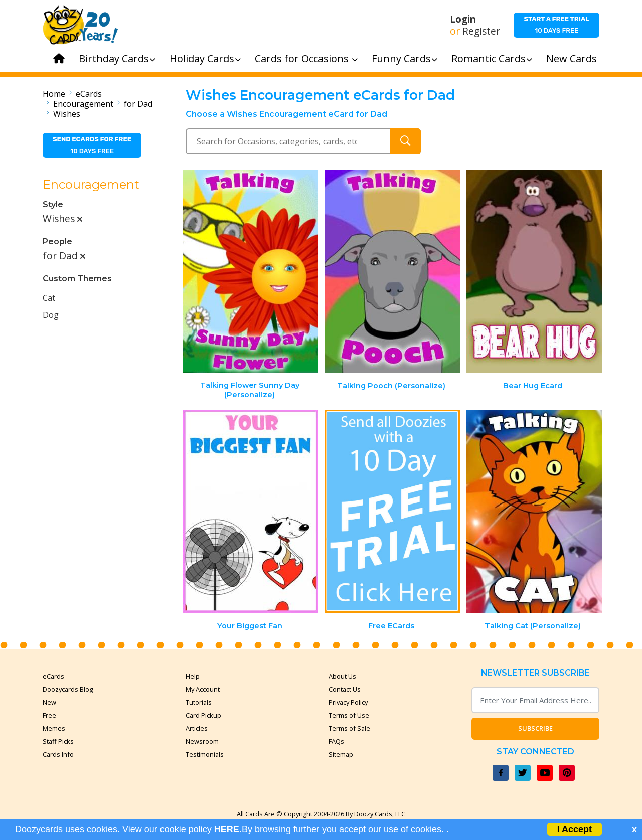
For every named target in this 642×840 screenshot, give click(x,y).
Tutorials (199, 702)
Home (54, 94)
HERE (227, 829)
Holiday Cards (205, 58)
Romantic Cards (492, 58)
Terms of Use (349, 715)
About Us (342, 676)
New (49, 702)
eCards (89, 94)
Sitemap (341, 754)
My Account (203, 689)
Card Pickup (203, 715)
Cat (49, 298)
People (57, 241)
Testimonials (205, 754)
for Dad (138, 104)
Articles (197, 728)
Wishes (67, 114)
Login (463, 19)
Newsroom (202, 741)
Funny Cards (405, 58)
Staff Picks (58, 741)
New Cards (572, 58)
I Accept (575, 829)
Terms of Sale (349, 728)
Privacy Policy (348, 702)
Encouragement (83, 104)
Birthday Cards (117, 58)
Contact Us (345, 689)
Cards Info (58, 754)
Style (53, 204)
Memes (54, 728)
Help (193, 676)
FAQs (336, 741)
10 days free (556, 25)
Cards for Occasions (306, 58)
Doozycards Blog (68, 689)
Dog (51, 315)
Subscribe (535, 728)
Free (49, 715)
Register (481, 31)
